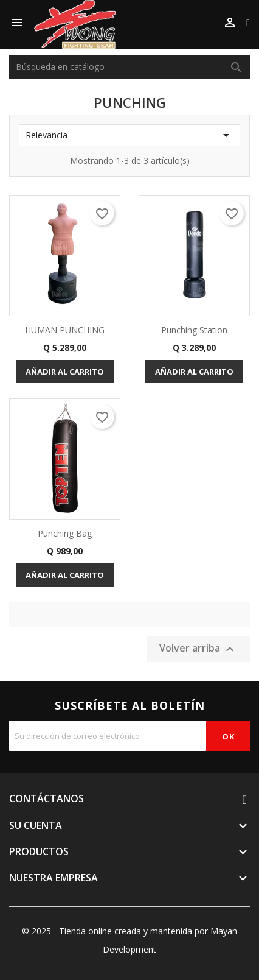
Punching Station (194, 330)
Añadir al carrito (65, 372)
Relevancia (129, 135)
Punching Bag (65, 533)
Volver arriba (198, 650)
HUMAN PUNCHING (65, 330)
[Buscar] (129, 67)
